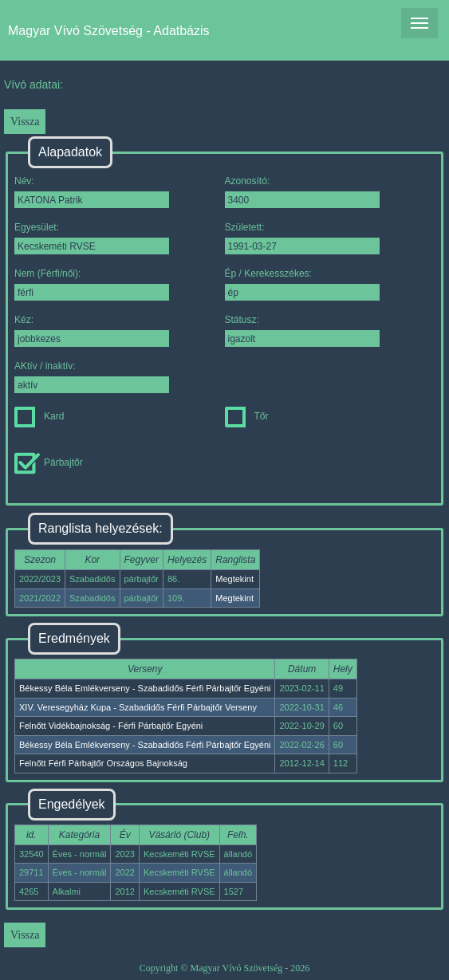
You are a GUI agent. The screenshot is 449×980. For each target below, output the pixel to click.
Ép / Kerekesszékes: (302, 284)
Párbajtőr (49, 462)
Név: (92, 192)
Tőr (247, 416)
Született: (302, 238)
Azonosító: (302, 192)
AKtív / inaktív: (92, 377)
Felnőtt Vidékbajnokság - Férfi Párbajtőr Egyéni (111, 726)
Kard (39, 416)
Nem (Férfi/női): (92, 284)
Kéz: (92, 331)
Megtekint (234, 579)
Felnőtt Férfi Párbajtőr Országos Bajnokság (103, 763)
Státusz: (302, 331)
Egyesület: (92, 238)
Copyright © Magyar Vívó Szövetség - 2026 (225, 968)
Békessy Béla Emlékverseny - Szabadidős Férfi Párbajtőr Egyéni (145, 688)
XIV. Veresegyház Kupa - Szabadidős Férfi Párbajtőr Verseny (138, 707)
